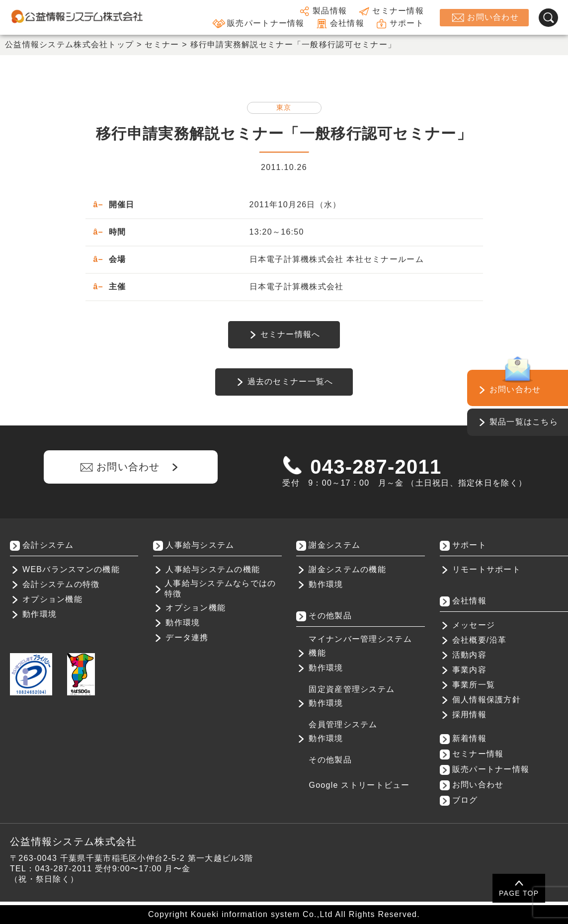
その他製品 (330, 760)
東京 (284, 107)
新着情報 (469, 738)
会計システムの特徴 (61, 584)
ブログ (465, 800)
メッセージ (474, 625)
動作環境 (40, 614)
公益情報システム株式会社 (73, 841)
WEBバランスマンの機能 (71, 569)
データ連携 (187, 637)
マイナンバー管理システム (360, 639)
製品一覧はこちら (524, 422)
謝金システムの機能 (347, 569)
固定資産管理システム (352, 689)
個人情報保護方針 (487, 700)
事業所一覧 (474, 685)
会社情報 (339, 24)
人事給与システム (200, 545)
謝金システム (334, 545)
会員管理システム (343, 724)
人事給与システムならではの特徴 (220, 588)
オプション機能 (52, 599)
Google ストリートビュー (359, 785)
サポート (399, 24)
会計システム (48, 545)
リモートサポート (487, 569)
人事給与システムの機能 (213, 569)
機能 (317, 653)
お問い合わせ (484, 18)
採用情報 (469, 714)
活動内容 (469, 655)
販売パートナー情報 (258, 24)
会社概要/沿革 (479, 640)
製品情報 (322, 11)
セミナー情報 (390, 11)
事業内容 (469, 670)
